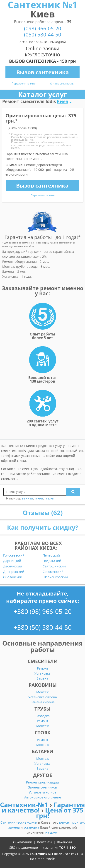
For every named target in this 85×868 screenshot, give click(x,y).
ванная (27, 498)
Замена (42, 678)
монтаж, (79, 822)
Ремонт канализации (42, 782)
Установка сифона (43, 697)
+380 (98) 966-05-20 (43, 611)
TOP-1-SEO (67, 848)
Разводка (43, 716)
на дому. (52, 832)
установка (32, 827)
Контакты (45, 842)
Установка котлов (42, 792)
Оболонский (13, 577)
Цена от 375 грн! (60, 813)
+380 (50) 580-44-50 (43, 627)
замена (15, 827)
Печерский (51, 555)
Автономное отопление (43, 797)
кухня (39, 498)
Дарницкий (12, 561)
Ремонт (43, 668)
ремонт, (66, 822)
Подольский (52, 561)
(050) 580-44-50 (43, 35)
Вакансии (64, 842)
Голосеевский (14, 555)
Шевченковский (55, 577)
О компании (23, 842)
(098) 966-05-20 (43, 28)
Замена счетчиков (42, 787)
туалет (50, 498)
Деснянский (13, 566)
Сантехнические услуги (19, 822)
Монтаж (42, 692)
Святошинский (54, 566)
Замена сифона (43, 702)
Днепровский (14, 572)
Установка (42, 673)
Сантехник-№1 (25, 805)
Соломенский (53, 572)
